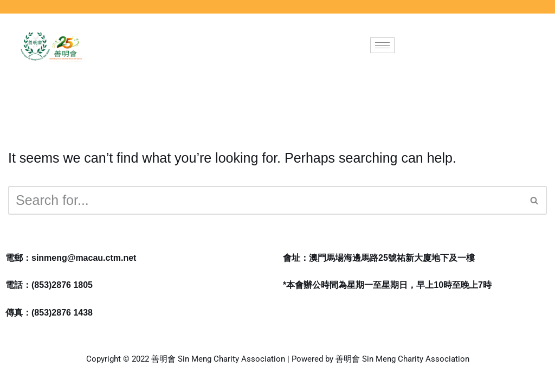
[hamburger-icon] (382, 45)
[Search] (265, 200)
